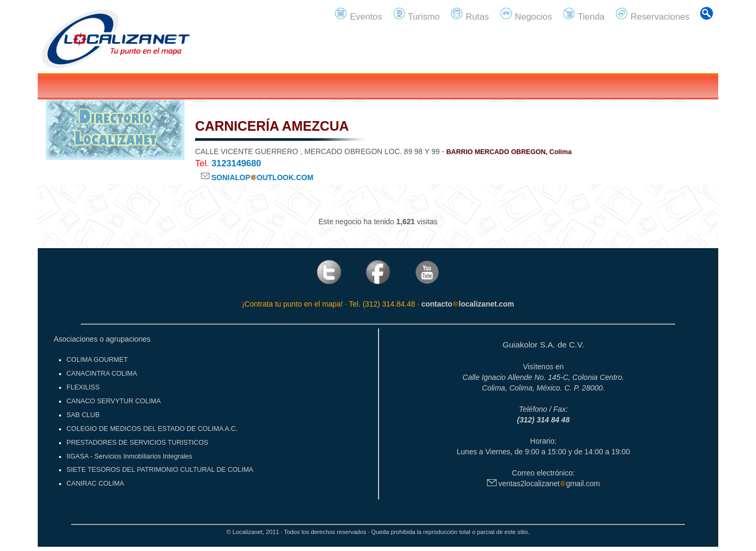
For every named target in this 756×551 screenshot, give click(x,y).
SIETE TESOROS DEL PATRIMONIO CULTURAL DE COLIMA (160, 470)
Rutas (470, 14)
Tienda (583, 14)
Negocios (526, 14)
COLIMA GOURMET (97, 360)
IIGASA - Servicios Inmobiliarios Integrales (129, 456)
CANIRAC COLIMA (95, 484)
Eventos (358, 14)
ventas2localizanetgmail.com (544, 484)
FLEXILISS (83, 387)
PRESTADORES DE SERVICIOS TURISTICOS (137, 443)
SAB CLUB (83, 415)
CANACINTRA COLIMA (102, 374)
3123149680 (236, 163)
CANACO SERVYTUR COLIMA (114, 401)
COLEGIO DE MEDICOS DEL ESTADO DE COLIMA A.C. (152, 429)
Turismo (416, 14)
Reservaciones (652, 14)
